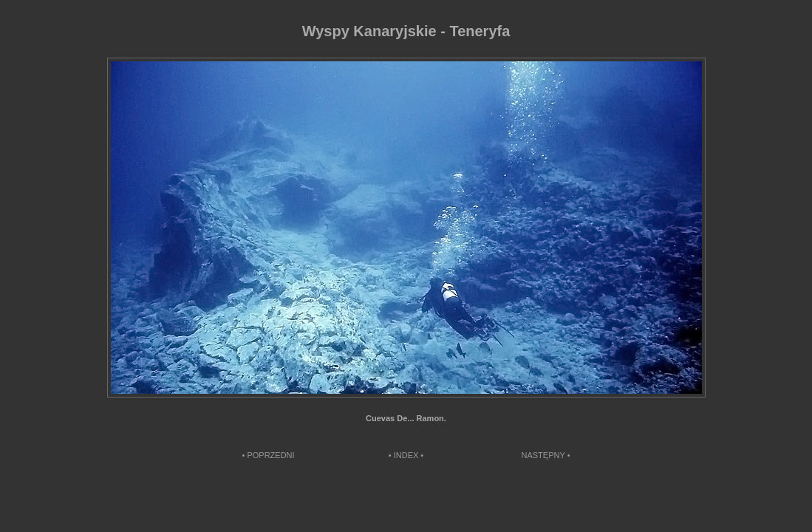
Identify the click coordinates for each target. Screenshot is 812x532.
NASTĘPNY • (546, 455)
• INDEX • (406, 455)
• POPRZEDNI (269, 455)
